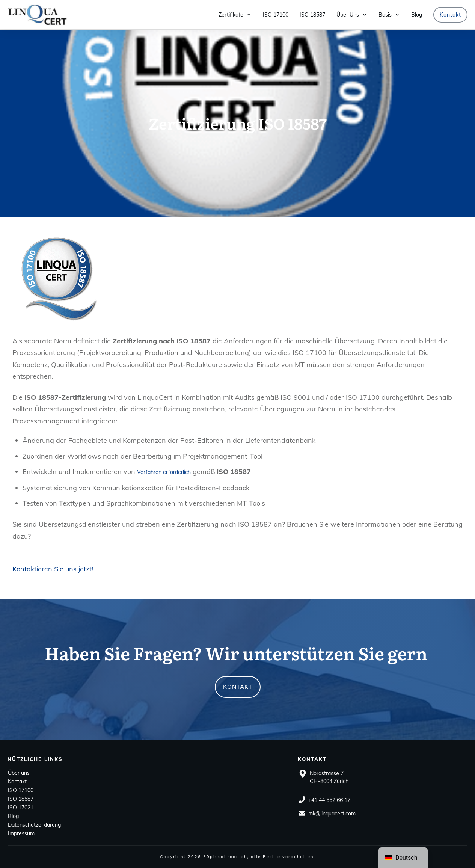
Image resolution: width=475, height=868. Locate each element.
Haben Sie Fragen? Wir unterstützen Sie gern (236, 653)
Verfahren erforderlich (164, 472)
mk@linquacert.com (332, 814)
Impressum (21, 833)
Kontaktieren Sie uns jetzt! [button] (53, 569)
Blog (13, 816)
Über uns (19, 773)
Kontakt (17, 782)
